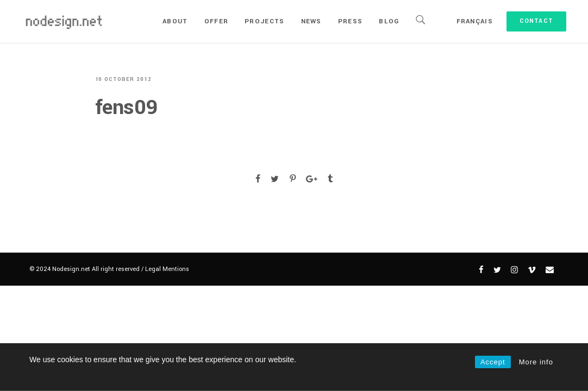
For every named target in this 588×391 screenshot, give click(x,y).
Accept (493, 362)
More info (536, 362)
